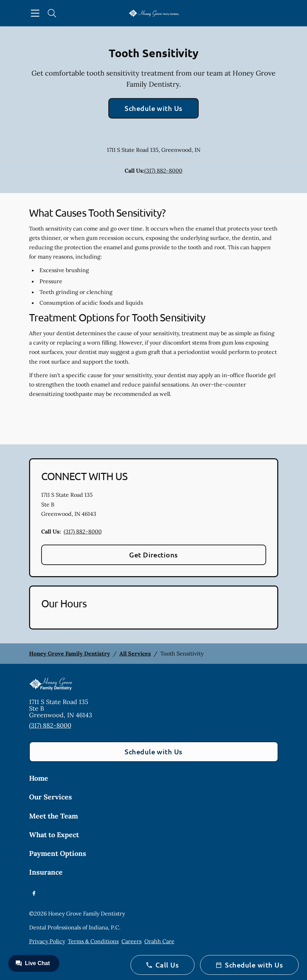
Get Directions (153, 555)
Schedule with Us (153, 108)
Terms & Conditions (93, 941)
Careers (132, 941)
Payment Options (58, 853)
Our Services (51, 797)
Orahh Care (159, 941)
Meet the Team (53, 816)
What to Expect (54, 835)
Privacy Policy (47, 941)
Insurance (46, 872)
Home (39, 778)
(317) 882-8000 (163, 171)
